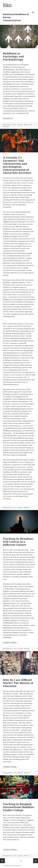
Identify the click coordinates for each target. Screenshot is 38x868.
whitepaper (6, 126)
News (27, 125)
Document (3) (8, 118)
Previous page (2, 861)
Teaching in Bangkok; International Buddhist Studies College (19, 807)
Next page (36, 861)
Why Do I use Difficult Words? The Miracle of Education (18, 683)
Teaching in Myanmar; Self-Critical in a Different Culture (18, 542)
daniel (21, 125)
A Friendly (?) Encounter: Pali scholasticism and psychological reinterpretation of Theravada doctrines (17, 165)
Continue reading (10, 642)
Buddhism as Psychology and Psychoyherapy (13, 56)
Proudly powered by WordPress (12, 866)
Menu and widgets (33, 14)
